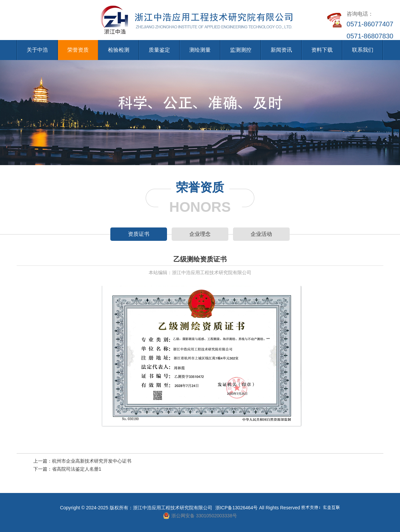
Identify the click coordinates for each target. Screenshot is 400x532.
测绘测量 (200, 50)
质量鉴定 (159, 50)
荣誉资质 (78, 50)
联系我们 (363, 50)
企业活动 (261, 234)
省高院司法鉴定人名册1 (77, 469)
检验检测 (119, 50)
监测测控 (241, 50)
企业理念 (200, 234)
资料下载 (322, 50)
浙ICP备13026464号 (237, 508)
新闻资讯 (281, 50)
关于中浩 (37, 50)
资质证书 (139, 234)
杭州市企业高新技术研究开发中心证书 (92, 461)
